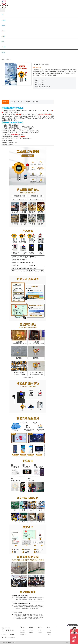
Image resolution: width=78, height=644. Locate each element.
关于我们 (3, 20)
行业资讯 (40, 632)
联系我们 (3, 47)
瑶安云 (3, 42)
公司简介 (49, 630)
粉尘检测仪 (22, 630)
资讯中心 (3, 31)
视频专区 (31, 632)
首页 (2, 15)
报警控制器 (22, 632)
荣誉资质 (49, 632)
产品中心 (3, 25)
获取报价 (43, 95)
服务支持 (3, 36)
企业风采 (49, 635)
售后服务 (31, 630)
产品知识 (40, 630)
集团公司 (3, 52)
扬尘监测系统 (23, 635)
